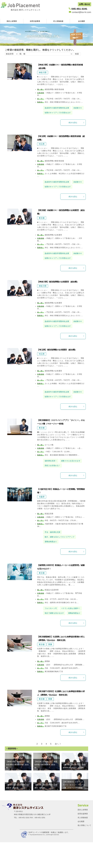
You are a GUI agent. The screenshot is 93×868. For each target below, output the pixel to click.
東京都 (42, 227)
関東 (50, 682)
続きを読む (77, 127)
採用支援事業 (35, 21)
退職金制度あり (52, 570)
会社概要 (81, 21)
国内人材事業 (12, 21)
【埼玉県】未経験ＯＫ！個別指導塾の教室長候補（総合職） (46, 802)
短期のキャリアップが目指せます (60, 117)
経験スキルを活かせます (56, 489)
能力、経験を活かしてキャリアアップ (62, 565)
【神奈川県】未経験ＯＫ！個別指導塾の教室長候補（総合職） (17, 802)
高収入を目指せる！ (54, 494)
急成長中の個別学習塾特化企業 (59, 108)
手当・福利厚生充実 (54, 560)
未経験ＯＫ (50, 113)
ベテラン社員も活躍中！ (56, 641)
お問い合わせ (85, 4)
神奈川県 (43, 73)
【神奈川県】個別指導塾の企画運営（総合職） (58, 296)
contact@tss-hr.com (81, 12)
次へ (57, 782)
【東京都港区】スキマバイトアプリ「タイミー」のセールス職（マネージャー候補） (74, 823)
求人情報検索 (58, 21)
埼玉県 (42, 149)
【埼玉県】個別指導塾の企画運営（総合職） (57, 369)
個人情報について (84, 863)
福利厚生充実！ (52, 484)
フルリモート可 (52, 637)
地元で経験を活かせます (56, 646)
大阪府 (42, 525)
